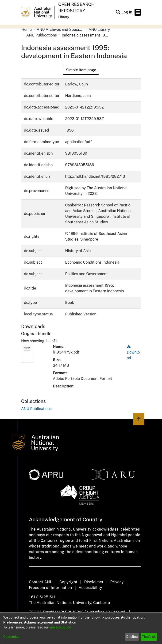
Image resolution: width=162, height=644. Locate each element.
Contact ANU (41, 582)
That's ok (149, 637)
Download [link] (133, 352)
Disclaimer (94, 582)
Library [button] (64, 17)
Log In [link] (127, 12)
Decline (132, 637)
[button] (118, 12)
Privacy (117, 582)
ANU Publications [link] (42, 35)
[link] (36, 409)
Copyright (68, 582)
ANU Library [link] (99, 30)
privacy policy (60, 627)
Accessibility (90, 588)
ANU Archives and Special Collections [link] (60, 30)
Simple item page (81, 70)
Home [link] (27, 30)
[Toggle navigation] (138, 12)
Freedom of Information (50, 588)
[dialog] (81, 628)
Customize (11, 637)
